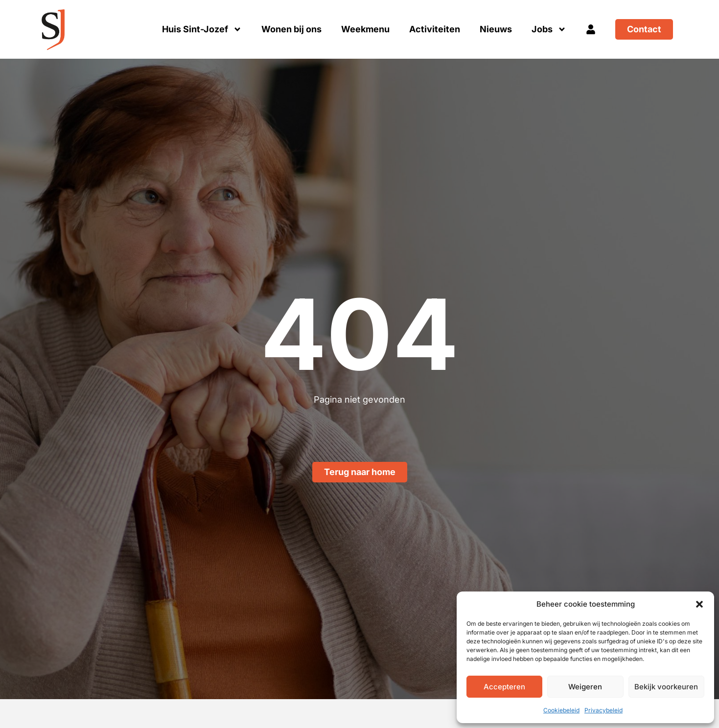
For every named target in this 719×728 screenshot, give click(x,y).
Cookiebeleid (561, 710)
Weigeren (585, 687)
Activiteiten (435, 29)
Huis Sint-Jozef (202, 29)
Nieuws (496, 29)
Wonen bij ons (291, 29)
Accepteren (504, 687)
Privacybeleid (603, 710)
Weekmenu (365, 29)
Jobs (549, 29)
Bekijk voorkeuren (666, 687)
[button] (699, 604)
